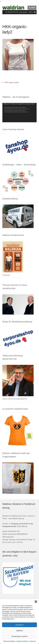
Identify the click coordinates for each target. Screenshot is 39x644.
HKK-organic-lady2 (12, 83)
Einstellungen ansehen (20, 636)
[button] (36, 602)
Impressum (33, 641)
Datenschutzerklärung (9, 641)
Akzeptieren (19, 625)
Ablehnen (19, 631)
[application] (20, 113)
